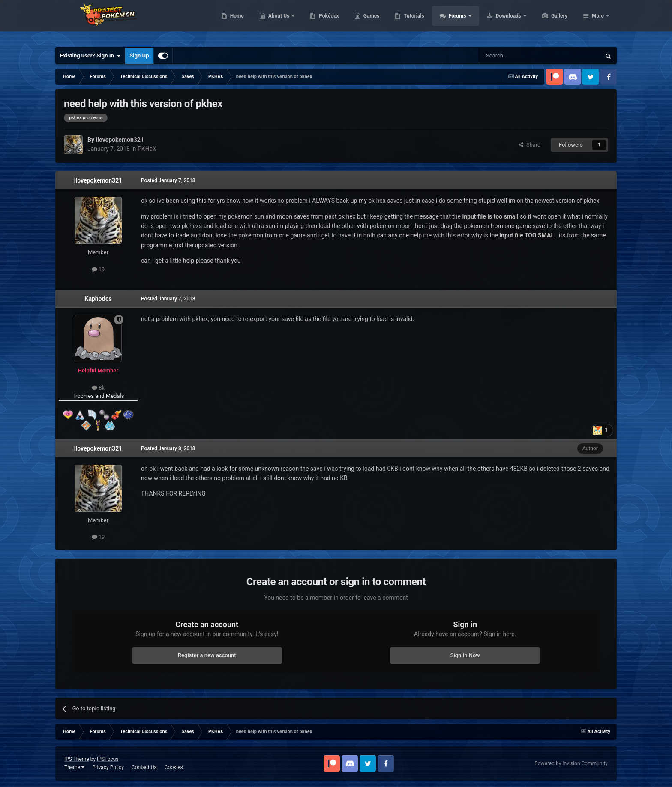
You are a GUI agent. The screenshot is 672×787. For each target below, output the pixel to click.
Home (277, 21)
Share (529, 145)
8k (98, 388)
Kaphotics (98, 299)
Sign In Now (465, 655)
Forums (499, 21)
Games (412, 21)
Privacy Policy (108, 767)
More (598, 21)
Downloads (550, 21)
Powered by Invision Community (571, 763)
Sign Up (139, 56)
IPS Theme (77, 759)
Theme (74, 767)
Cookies (174, 767)
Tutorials (454, 21)
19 (98, 269)
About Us (320, 21)
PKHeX (147, 149)
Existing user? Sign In (90, 56)
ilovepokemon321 (98, 180)
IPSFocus (108, 759)
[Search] (519, 56)
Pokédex (369, 21)
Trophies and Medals (98, 396)
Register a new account (207, 655)
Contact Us (144, 767)
